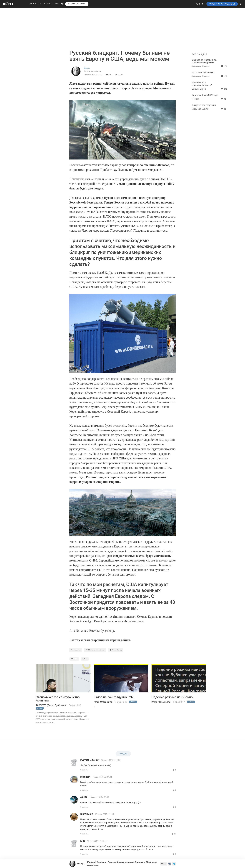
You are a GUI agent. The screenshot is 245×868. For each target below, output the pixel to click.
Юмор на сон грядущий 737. (114, 697)
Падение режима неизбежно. (172, 697)
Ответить (84, 770)
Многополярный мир (95, 650)
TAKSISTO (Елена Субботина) (51, 705)
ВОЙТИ (199, 4)
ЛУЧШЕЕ (48, 4)
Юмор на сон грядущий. (204, 105)
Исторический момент (203, 72)
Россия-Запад (116, 650)
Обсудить (123, 754)
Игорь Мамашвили (103, 702)
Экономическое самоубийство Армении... (58, 699)
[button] (241, 4)
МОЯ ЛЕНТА (35, 4)
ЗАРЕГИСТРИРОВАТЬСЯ (222, 4)
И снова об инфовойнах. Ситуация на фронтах (204, 61)
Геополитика (76, 650)
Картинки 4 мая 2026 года (205, 95)
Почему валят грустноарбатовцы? (202, 84)
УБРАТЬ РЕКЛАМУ (77, 4)
